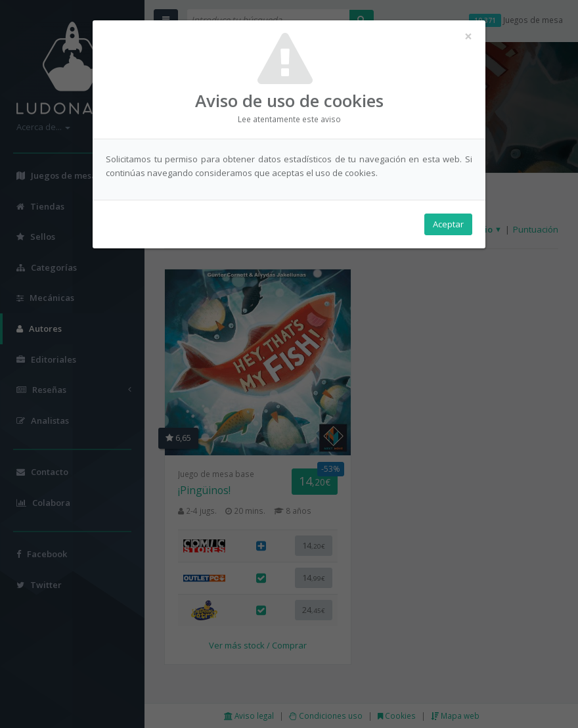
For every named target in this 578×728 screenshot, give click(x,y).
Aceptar (448, 224)
